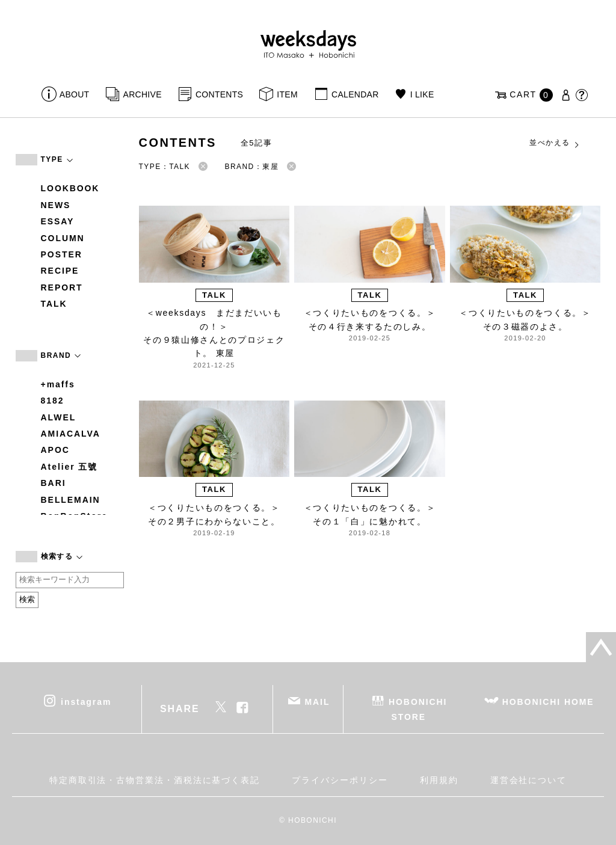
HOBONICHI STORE (418, 709)
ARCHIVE (143, 94)
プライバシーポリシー (340, 780)
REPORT (62, 287)
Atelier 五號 (69, 467)
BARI (54, 483)
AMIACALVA (71, 434)
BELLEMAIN (71, 500)
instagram (86, 701)
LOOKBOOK (70, 188)
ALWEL (59, 417)
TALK (54, 304)
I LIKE (422, 94)
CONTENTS (219, 94)
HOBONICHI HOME (548, 701)
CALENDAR (355, 94)
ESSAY (58, 221)
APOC (55, 450)
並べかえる (555, 143)
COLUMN (63, 238)
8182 (53, 401)
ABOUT (75, 94)
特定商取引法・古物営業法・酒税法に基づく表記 (155, 780)
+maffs (58, 384)
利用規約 (439, 780)
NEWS (56, 205)
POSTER (62, 254)
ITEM (287, 94)
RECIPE (60, 271)
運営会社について (528, 780)
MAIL (317, 701)
